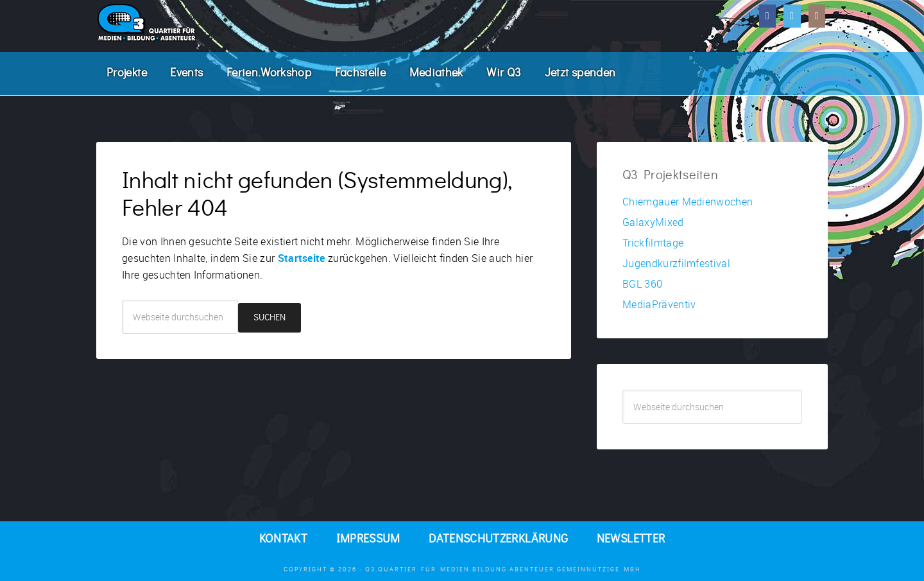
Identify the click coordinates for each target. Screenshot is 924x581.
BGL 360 (642, 284)
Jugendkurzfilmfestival (676, 263)
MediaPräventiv (659, 304)
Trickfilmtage (653, 243)
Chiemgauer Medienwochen (688, 202)
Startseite (302, 258)
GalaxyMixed (653, 222)
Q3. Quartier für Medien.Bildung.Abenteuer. (193, 22)
